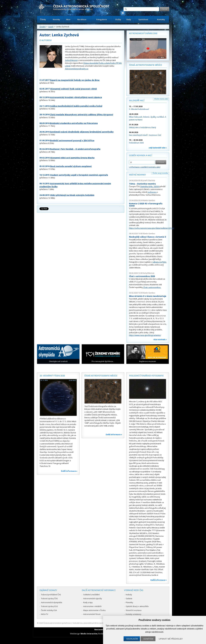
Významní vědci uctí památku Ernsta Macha (72, 158)
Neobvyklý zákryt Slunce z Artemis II (148, 237)
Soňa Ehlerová (71, 60)
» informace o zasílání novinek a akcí (145, 167)
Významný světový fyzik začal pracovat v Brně (73, 89)
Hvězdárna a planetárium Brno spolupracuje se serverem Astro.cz (101, 623)
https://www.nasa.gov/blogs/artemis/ (145, 335)
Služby (118, 19)
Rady (129, 19)
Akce (68, 19)
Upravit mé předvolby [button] (171, 639)
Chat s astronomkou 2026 (142, 276)
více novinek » (160, 339)
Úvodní (42, 27)
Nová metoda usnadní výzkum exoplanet (71, 166)
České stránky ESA (49, 610)
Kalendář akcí (137, 100)
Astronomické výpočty (93, 598)
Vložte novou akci (161, 99)
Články (43, 19)
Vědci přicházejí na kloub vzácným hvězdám (72, 195)
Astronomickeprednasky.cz (77, 69)
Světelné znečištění (91, 595)
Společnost (143, 19)
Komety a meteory (133, 614)
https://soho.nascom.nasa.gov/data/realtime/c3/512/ (152, 228)
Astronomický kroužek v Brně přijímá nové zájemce (76, 97)
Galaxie (129, 598)
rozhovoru (152, 192)
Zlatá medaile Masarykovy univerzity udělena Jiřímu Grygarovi (82, 115)
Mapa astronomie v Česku (94, 610)
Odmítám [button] (148, 639)
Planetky (129, 602)
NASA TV (45, 614)
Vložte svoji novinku (160, 173)
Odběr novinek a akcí (140, 155)
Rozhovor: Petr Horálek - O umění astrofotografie (75, 149)
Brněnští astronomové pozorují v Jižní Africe (72, 140)
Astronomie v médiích (92, 606)
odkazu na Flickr (159, 262)
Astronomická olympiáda (52, 602)
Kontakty (161, 19)
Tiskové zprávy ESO (49, 606)
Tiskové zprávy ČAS (49, 598)
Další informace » (69, 471)
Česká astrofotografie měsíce (145, 65)
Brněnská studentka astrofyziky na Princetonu (74, 123)
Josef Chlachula (149, 181)
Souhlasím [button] (132, 639)
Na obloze (82, 19)
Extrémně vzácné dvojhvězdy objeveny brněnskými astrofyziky (82, 132)
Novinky (56, 19)
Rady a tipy (88, 602)
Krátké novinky (137, 175)
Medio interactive (89, 634)
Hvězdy (129, 595)
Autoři (51, 27)
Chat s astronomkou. (152, 287)
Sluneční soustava (134, 610)
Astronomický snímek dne (143, 33)
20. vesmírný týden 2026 (52, 376)
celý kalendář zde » (158, 148)
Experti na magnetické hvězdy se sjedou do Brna (75, 80)
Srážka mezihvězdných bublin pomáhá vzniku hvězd (76, 106)
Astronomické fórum (92, 614)
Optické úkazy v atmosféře (137, 606)
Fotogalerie (102, 19)
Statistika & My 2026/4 (150, 186)
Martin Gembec (149, 200)
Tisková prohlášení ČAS (51, 595)
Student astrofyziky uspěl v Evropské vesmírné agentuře (79, 175)
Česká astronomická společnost (57, 623)
